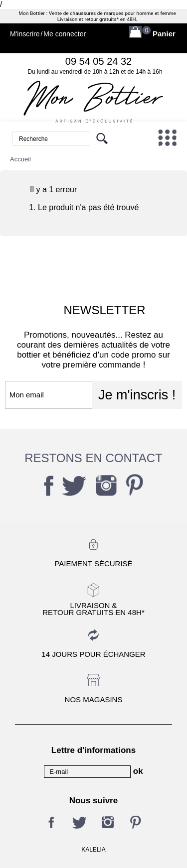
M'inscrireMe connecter (48, 34)
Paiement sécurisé (93, 563)
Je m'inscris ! (137, 395)
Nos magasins (94, 699)
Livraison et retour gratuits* (88, 19)
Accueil (20, 159)
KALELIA (93, 850)
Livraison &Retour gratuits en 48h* (93, 609)
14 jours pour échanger (93, 654)
